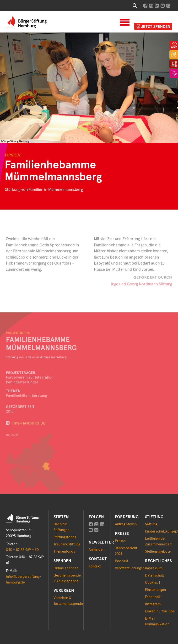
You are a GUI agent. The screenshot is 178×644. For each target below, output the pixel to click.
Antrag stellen (126, 524)
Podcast (121, 561)
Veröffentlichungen (130, 568)
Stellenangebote (158, 552)
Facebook (153, 597)
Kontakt (95, 566)
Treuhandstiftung (67, 544)
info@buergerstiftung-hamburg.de (24, 580)
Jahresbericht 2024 (126, 551)
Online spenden (66, 568)
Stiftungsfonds (65, 537)
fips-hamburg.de (28, 434)
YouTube (168, 611)
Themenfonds (64, 552)
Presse (120, 541)
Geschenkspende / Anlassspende (67, 578)
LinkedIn (152, 611)
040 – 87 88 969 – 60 (22, 550)
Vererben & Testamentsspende (68, 601)
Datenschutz (155, 575)
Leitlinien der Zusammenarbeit (158, 541)
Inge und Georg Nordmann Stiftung (142, 289)
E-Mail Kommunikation (157, 621)
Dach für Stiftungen (61, 527)
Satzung (151, 524)
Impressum (154, 568)
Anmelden (97, 550)
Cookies (151, 583)
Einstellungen (155, 590)
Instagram (153, 604)
